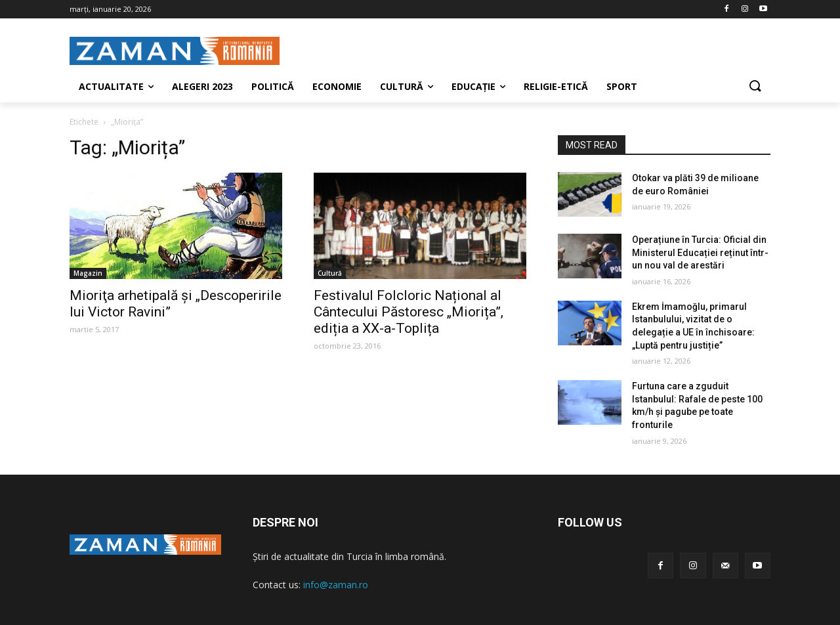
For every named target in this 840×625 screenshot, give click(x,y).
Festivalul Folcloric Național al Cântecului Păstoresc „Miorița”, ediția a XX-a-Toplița (409, 312)
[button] (755, 87)
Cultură (330, 273)
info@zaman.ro (336, 585)
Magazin (88, 273)
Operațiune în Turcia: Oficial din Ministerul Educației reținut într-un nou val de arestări (700, 252)
